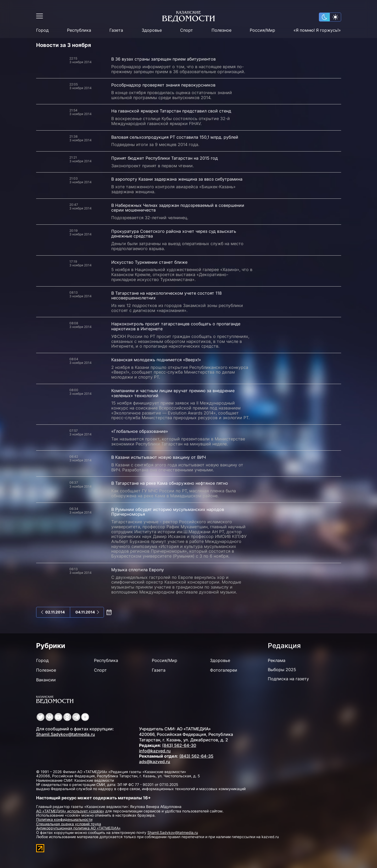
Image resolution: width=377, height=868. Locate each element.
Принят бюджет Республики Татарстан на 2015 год (165, 158)
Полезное (221, 30)
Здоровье (152, 30)
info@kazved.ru (155, 751)
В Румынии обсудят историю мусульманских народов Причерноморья (168, 512)
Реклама (277, 660)
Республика (79, 30)
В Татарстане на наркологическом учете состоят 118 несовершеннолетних (167, 296)
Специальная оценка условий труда (69, 824)
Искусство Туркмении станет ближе (149, 262)
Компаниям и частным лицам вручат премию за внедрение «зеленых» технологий (173, 393)
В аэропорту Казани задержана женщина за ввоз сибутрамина (177, 179)
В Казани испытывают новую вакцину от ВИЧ (159, 457)
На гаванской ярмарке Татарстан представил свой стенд (171, 111)
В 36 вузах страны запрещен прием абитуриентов (163, 59)
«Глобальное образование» (140, 431)
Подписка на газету (288, 679)
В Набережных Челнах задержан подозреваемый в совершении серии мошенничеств (178, 208)
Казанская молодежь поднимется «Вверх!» (156, 360)
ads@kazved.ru (155, 762)
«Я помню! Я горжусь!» (317, 30)
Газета (116, 30)
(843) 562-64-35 (196, 756)
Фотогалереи (224, 670)
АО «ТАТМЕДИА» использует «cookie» (70, 811)
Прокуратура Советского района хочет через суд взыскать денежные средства (174, 234)
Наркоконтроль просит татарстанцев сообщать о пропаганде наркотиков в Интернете (176, 326)
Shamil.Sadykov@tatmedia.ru (66, 734)
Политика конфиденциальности (64, 819)
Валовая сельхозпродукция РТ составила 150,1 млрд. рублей (175, 137)
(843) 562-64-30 (179, 745)
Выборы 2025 (282, 670)
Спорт (187, 30)
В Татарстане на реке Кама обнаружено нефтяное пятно (170, 483)
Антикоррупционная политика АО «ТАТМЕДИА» (78, 828)
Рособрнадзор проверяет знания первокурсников (163, 85)
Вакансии (46, 680)
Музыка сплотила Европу (138, 570)
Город (42, 30)
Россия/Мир (262, 30)
